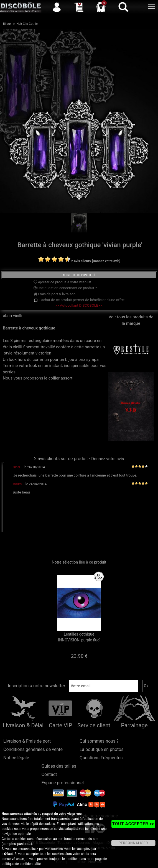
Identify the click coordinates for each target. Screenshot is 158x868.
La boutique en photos (101, 749)
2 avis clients (81, 261)
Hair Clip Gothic (27, 24)
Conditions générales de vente (33, 749)
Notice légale (16, 758)
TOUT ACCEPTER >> (133, 824)
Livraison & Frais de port (27, 741)
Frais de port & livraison (55, 294)
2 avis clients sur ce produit (61, 459)
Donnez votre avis (108, 459)
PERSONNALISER (133, 843)
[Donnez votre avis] (106, 261)
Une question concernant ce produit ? (65, 288)
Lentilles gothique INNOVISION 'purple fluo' (79, 637)
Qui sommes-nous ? (99, 741)
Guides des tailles (59, 766)
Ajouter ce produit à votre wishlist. (63, 282)
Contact (49, 774)
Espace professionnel (63, 783)
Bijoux (7, 24)
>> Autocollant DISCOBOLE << (79, 305)
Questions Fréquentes (101, 758)
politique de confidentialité (21, 864)
